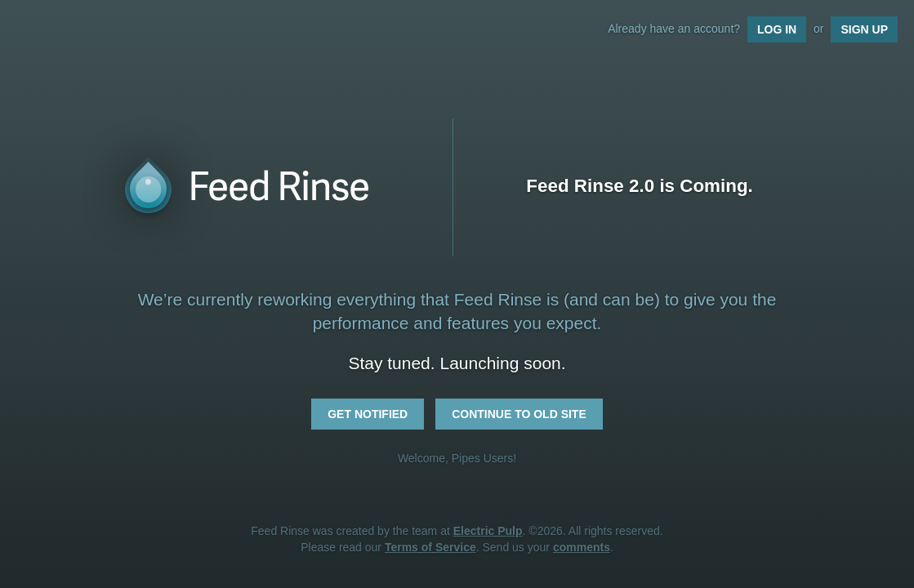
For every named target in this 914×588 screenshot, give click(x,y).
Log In (777, 29)
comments (582, 547)
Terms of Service (430, 547)
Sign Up (864, 29)
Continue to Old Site (519, 414)
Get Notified (368, 414)
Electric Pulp (488, 531)
